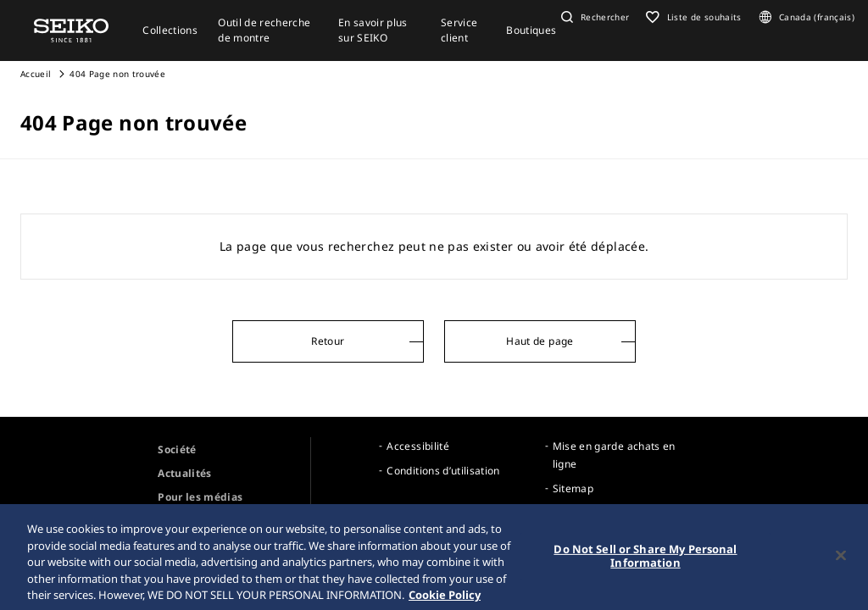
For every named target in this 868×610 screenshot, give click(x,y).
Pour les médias (200, 497)
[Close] (841, 560)
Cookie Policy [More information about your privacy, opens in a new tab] (445, 599)
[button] (593, 17)
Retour (328, 341)
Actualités (185, 473)
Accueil (36, 74)
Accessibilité (418, 446)
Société (177, 449)
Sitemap (573, 488)
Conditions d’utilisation (443, 471)
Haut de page (540, 341)
